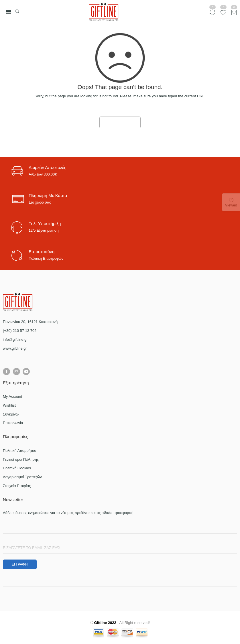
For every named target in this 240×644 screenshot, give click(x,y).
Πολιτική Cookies (17, 468)
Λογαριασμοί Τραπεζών (22, 477)
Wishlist (9, 405)
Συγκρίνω (11, 414)
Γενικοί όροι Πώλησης (21, 459)
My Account (12, 396)
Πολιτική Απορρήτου (19, 451)
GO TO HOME (120, 123)
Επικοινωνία (13, 423)
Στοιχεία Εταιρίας (17, 486)
